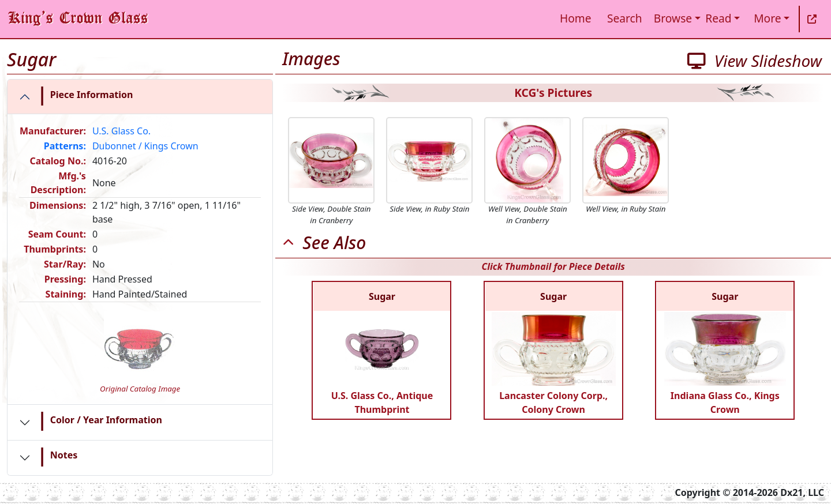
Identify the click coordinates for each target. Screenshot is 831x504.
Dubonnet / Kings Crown (145, 146)
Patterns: (65, 146)
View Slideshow (755, 61)
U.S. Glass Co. (121, 131)
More (767, 18)
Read (718, 18)
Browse (673, 18)
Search (625, 18)
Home (576, 18)
